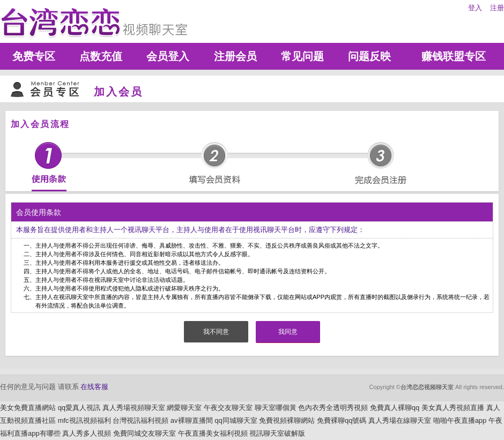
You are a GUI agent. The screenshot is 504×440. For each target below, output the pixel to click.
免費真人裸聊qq (395, 408)
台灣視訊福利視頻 (140, 420)
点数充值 (101, 56)
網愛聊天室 (184, 408)
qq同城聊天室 (236, 420)
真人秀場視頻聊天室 (134, 408)
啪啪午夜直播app (460, 420)
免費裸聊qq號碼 (342, 420)
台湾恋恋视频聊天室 (427, 387)
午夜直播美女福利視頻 (213, 433)
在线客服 (94, 387)
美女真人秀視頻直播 (453, 408)
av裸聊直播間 (192, 420)
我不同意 (216, 332)
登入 (475, 8)
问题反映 (369, 56)
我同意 (288, 332)
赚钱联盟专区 (454, 56)
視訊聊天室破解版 (277, 433)
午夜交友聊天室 (228, 408)
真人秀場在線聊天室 (400, 420)
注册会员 (235, 56)
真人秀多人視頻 (87, 433)
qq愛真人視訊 (79, 408)
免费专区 (34, 56)
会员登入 (168, 56)
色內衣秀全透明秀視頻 (333, 408)
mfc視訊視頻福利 (84, 420)
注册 (497, 8)
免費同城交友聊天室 (144, 433)
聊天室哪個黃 (276, 408)
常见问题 (302, 56)
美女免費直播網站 (28, 408)
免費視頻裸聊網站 (287, 420)
